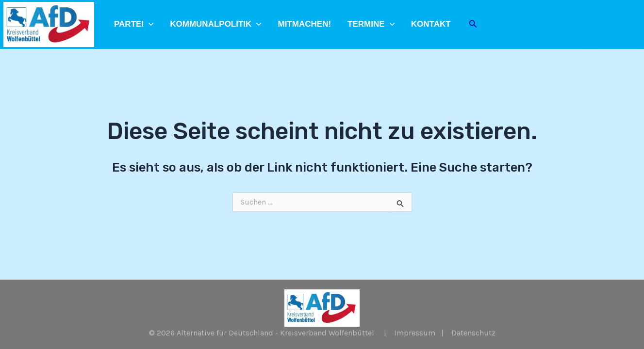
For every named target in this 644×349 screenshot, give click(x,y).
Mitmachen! (305, 24)
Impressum (415, 333)
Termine (371, 24)
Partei (134, 24)
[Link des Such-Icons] (473, 24)
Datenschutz (473, 333)
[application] (149, 24)
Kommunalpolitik (215, 24)
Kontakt (431, 24)
